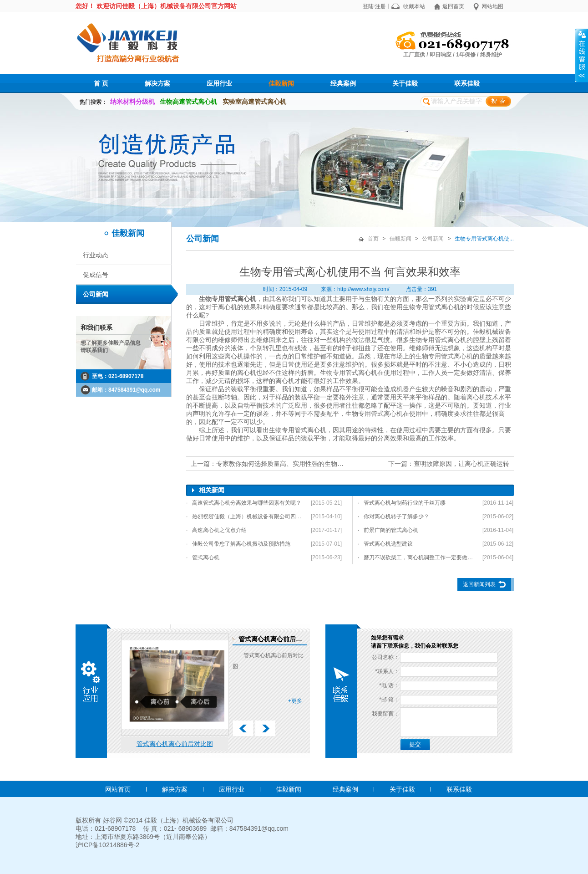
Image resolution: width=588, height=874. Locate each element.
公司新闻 (96, 294)
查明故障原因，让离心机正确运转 (461, 464)
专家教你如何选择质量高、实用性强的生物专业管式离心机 (299, 464)
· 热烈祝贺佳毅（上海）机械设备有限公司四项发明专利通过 (245, 516)
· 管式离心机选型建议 (385, 544)
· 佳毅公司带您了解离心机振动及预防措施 (238, 544)
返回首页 (453, 6)
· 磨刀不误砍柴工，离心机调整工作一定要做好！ (416, 557)
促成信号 (96, 275)
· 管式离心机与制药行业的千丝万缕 (402, 503)
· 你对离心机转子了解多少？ (393, 516)
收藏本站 (414, 6)
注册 (380, 6)
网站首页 (118, 789)
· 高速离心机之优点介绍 (216, 530)
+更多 (295, 701)
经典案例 (343, 83)
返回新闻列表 (479, 584)
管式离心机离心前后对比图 (175, 744)
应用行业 (219, 83)
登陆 (368, 6)
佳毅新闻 (281, 83)
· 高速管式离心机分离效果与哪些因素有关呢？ (244, 503)
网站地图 (492, 6)
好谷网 (112, 820)
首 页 (101, 83)
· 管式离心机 (203, 557)
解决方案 (157, 83)
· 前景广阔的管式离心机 (388, 530)
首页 (373, 239)
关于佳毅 (405, 83)
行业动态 (96, 255)
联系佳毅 (467, 83)
